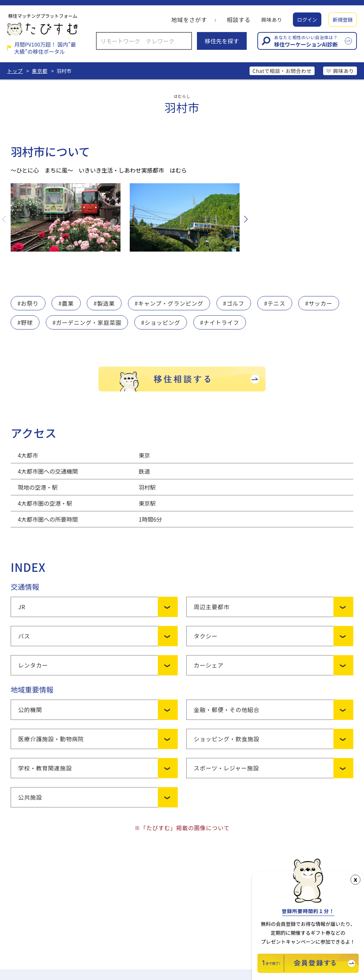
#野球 (25, 322)
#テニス (275, 303)
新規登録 (343, 20)
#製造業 (105, 303)
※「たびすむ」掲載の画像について (182, 828)
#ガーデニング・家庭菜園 (87, 322)
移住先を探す (222, 41)
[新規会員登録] (308, 970)
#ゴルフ (234, 303)
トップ (15, 71)
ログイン (307, 20)
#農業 (66, 303)
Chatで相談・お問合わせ (282, 71)
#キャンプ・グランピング (169, 303)
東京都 (40, 71)
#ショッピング (161, 322)
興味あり (272, 20)
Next (245, 219)
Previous (5, 219)
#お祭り (28, 303)
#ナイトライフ (220, 322)
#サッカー (319, 303)
